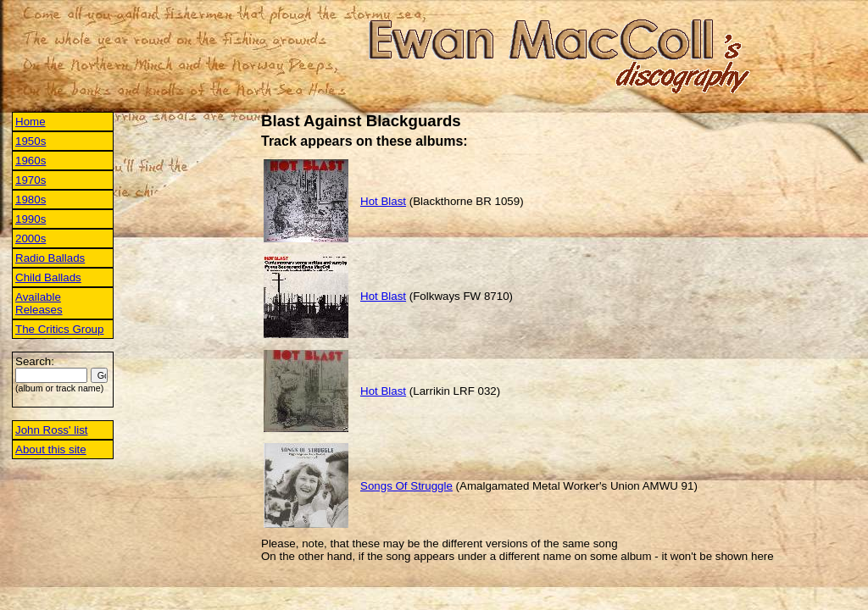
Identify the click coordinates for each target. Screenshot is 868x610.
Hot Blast (383, 201)
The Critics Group (59, 329)
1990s (31, 219)
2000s (31, 238)
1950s (31, 141)
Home (31, 122)
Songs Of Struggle (406, 486)
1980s (31, 200)
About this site (51, 449)
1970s (31, 180)
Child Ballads (48, 277)
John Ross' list (52, 430)
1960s (31, 161)
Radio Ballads (50, 258)
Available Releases (39, 303)
